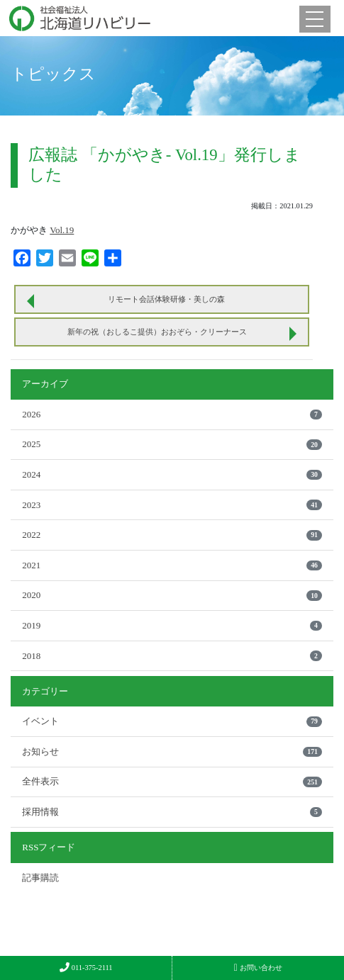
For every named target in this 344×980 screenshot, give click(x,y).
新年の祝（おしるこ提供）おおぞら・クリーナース (157, 332)
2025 (172, 444)
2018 (172, 656)
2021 (172, 565)
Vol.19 (62, 230)
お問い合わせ (258, 968)
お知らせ (172, 751)
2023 (172, 505)
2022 (172, 535)
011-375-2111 (86, 968)
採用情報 (172, 812)
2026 (172, 414)
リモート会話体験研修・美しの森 (166, 299)
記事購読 (40, 878)
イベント (172, 721)
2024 (172, 474)
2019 (172, 625)
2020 (172, 595)
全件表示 (172, 781)
